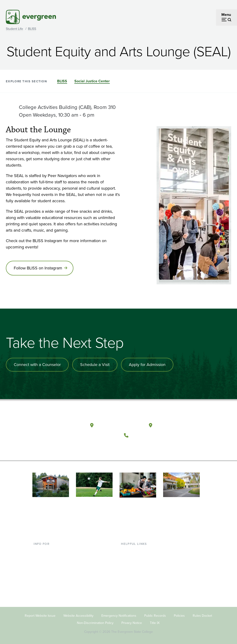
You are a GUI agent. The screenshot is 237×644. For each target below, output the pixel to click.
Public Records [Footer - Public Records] (155, 615)
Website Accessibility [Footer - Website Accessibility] (78, 615)
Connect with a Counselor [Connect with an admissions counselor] (37, 365)
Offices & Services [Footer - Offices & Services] (136, 566)
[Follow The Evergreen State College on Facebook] (130, 447)
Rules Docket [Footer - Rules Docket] (202, 615)
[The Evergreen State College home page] (58, 426)
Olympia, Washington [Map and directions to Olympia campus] (119, 425)
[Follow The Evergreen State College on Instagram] (149, 447)
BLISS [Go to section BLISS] (62, 81)
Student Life (14, 29)
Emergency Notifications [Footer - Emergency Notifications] (119, 615)
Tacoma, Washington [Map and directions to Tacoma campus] (177, 425)
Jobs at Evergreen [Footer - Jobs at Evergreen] (136, 596)
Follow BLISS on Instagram (38, 268)
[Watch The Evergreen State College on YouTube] (139, 447)
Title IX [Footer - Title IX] (155, 622)
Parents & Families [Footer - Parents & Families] (48, 566)
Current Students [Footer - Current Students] (47, 550)
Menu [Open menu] (226, 15)
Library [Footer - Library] (126, 550)
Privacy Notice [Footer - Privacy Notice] (132, 622)
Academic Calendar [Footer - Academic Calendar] (137, 581)
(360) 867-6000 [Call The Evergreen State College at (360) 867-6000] (148, 435)
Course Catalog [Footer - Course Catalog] (134, 573)
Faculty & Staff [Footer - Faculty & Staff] (45, 573)
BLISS (32, 29)
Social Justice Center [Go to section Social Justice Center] (92, 81)
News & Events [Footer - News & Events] (133, 588)
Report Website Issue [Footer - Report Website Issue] (40, 615)
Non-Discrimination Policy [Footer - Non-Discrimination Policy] (95, 622)
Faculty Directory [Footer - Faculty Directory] (135, 558)
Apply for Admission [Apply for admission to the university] (147, 365)
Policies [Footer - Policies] (179, 615)
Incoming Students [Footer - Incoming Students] (49, 558)
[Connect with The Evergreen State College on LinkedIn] (158, 447)
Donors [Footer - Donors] (39, 581)
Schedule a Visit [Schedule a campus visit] (95, 365)
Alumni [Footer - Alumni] (39, 588)
